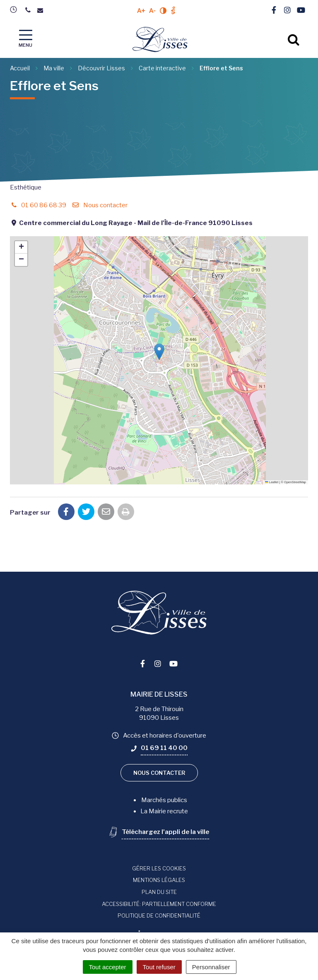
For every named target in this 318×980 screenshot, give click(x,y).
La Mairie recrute (164, 811)
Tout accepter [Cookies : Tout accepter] (108, 967)
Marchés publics (164, 800)
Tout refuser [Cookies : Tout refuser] (159, 967)
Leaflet (272, 482)
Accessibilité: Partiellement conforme (159, 904)
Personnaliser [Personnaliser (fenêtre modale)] (211, 967)
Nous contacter (99, 205)
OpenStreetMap (295, 482)
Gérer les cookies (159, 868)
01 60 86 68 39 (38, 205)
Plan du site (159, 892)
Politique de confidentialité (159, 915)
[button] (159, 352)
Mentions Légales (159, 880)
